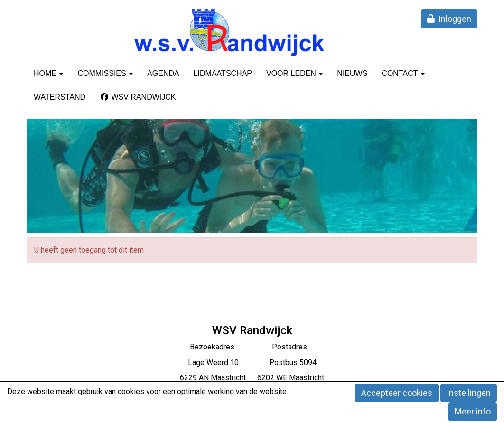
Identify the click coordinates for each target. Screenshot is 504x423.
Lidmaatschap (223, 73)
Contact (403, 73)
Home (48, 73)
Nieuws (352, 73)
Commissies (105, 73)
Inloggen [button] (449, 19)
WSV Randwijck (138, 97)
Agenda (163, 73)
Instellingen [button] (469, 393)
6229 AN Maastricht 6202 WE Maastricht (252, 378)
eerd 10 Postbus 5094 (265, 362)
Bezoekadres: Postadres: (252, 347)
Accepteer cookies (397, 393)
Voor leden (294, 73)
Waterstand (60, 97)
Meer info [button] (473, 411)
